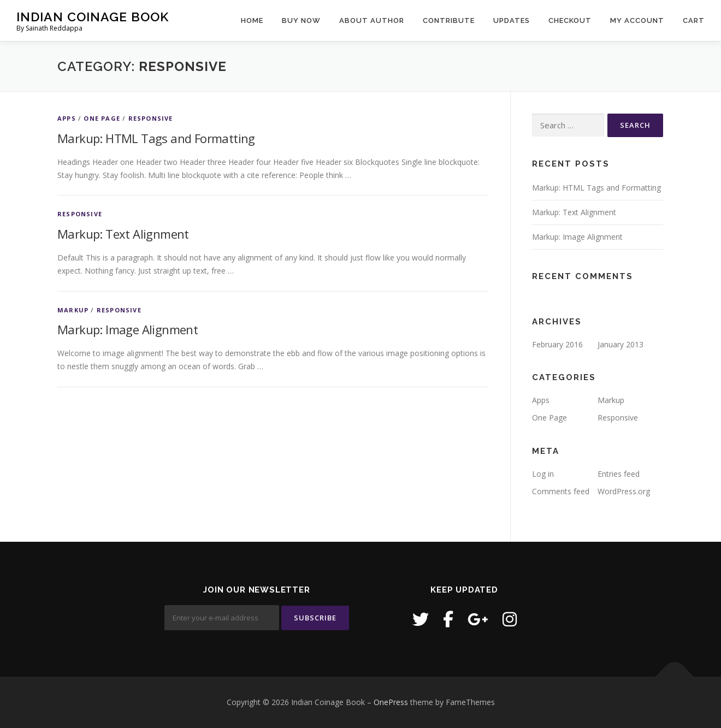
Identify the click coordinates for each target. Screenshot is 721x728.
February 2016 (557, 344)
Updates (512, 20)
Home (252, 20)
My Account (637, 20)
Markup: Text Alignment (123, 234)
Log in (543, 474)
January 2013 (620, 344)
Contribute (449, 20)
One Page (102, 118)
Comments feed (561, 491)
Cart (694, 20)
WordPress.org (624, 491)
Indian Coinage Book (93, 17)
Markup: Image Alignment (128, 329)
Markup (73, 310)
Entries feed (619, 474)
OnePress (391, 702)
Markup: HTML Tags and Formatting (156, 138)
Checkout (570, 20)
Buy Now (301, 20)
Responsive (151, 118)
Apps (67, 118)
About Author (372, 20)
